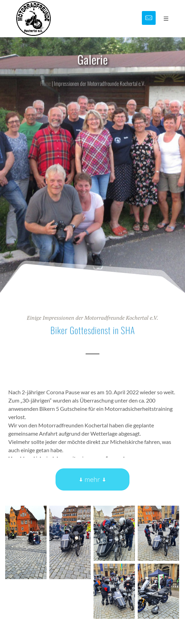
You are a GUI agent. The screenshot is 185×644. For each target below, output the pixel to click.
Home (45, 87)
